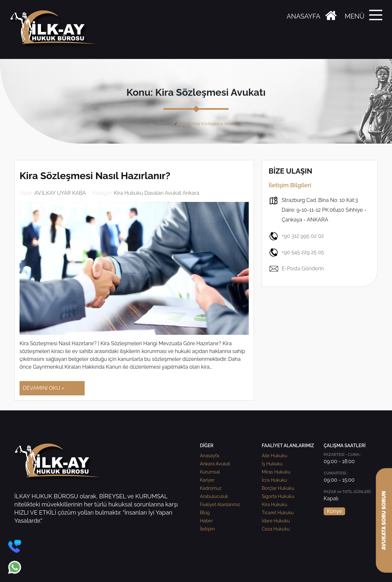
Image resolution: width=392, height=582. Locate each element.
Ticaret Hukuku (278, 513)
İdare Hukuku (276, 521)
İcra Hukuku (274, 480)
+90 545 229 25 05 (296, 252)
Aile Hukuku (274, 456)
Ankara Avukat (215, 464)
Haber (206, 521)
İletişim (207, 529)
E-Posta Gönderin (296, 269)
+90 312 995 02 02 (296, 236)
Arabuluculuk (214, 496)
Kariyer (207, 480)
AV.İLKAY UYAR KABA (60, 193)
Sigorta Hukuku (278, 496)
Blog (205, 513)
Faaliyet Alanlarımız (220, 504)
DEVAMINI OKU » (44, 388)
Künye (334, 511)
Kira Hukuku (274, 504)
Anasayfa (163, 124)
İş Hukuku (272, 464)
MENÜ (355, 16)
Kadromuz (211, 488)
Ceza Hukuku (276, 529)
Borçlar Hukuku (278, 488)
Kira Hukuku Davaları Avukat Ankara (157, 193)
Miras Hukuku (276, 472)
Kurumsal (210, 472)
